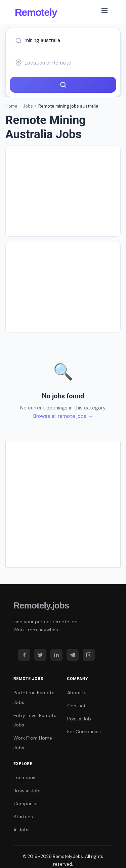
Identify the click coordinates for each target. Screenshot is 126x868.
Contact (76, 706)
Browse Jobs (28, 791)
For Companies (84, 732)
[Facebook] (24, 655)
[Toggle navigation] (104, 12)
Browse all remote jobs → (63, 416)
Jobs (28, 106)
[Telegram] (73, 655)
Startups (23, 817)
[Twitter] (40, 655)
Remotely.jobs (41, 605)
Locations (24, 778)
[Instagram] (89, 655)
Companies (26, 803)
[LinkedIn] (56, 655)
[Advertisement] (63, 191)
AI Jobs (22, 830)
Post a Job (79, 719)
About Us (77, 693)
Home (11, 106)
